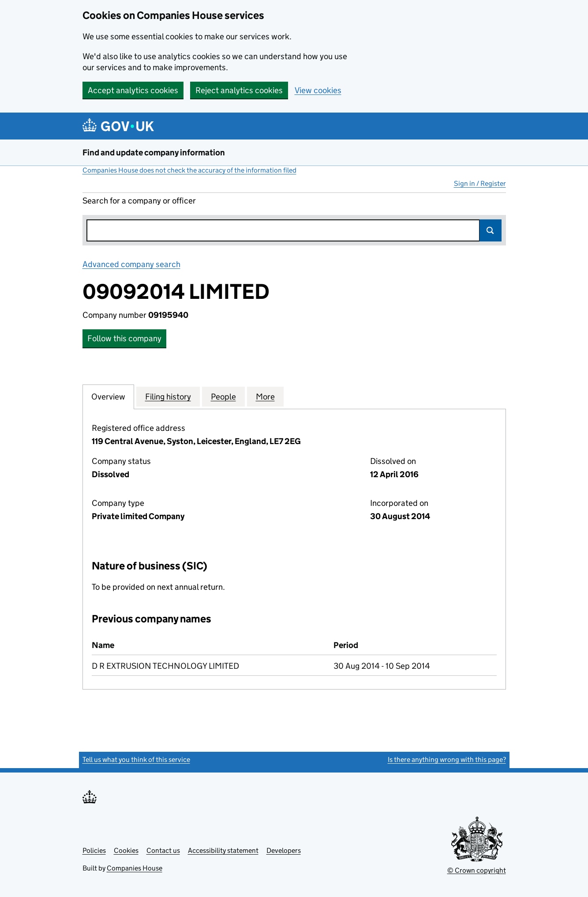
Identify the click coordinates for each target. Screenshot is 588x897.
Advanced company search (131, 264)
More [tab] (265, 396)
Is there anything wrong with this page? (447, 759)
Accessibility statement (223, 850)
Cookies (126, 850)
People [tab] (223, 396)
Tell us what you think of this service (136, 759)
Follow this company (124, 338)
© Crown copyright (477, 870)
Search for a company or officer (139, 201)
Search (491, 230)
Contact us (163, 850)
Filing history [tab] (168, 396)
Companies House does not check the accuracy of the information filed (189, 170)
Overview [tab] (108, 396)
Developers (284, 850)
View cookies (318, 90)
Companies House (135, 868)
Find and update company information (154, 153)
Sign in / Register (480, 183)
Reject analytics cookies (239, 90)
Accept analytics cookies (133, 90)
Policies (94, 850)
